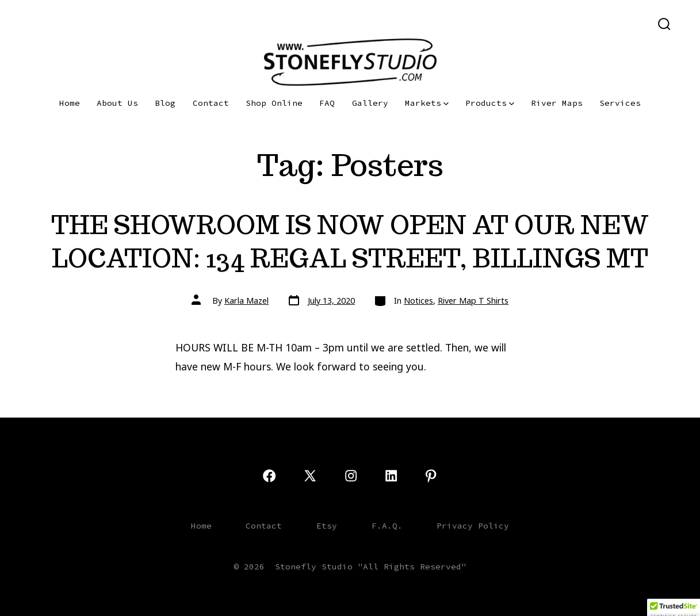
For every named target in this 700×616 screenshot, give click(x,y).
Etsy (327, 526)
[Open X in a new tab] (52, 23)
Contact (211, 103)
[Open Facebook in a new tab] (30, 23)
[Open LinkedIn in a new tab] (91, 23)
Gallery (370, 103)
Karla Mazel (246, 301)
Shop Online (274, 103)
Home (70, 103)
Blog (165, 103)
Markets (427, 103)
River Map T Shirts (473, 301)
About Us (117, 103)
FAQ (327, 103)
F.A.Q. (387, 526)
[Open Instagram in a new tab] (73, 23)
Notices (418, 301)
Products (490, 103)
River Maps (557, 103)
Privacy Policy (473, 526)
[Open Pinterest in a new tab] (109, 23)
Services (620, 103)
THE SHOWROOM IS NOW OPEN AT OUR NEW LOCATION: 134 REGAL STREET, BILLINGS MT (350, 241)
